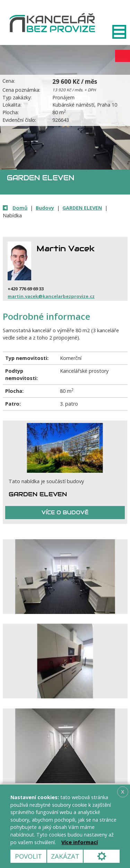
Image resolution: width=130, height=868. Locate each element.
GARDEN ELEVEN (82, 208)
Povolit (28, 856)
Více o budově (65, 512)
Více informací (80, 842)
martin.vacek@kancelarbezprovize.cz (51, 296)
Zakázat (65, 856)
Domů (20, 208)
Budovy (45, 208)
